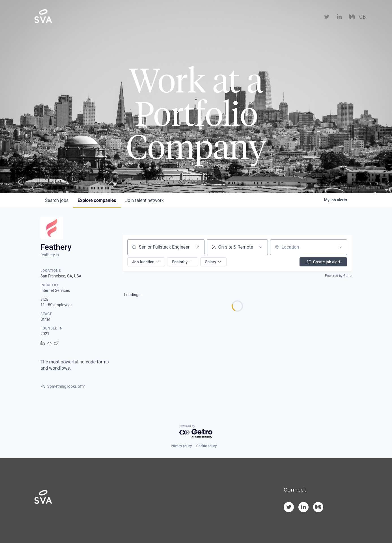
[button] (146, 262)
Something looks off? (63, 386)
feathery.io (50, 255)
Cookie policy (206, 446)
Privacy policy (181, 446)
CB (362, 17)
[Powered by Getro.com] (196, 432)
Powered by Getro (338, 276)
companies (97, 200)
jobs (57, 200)
